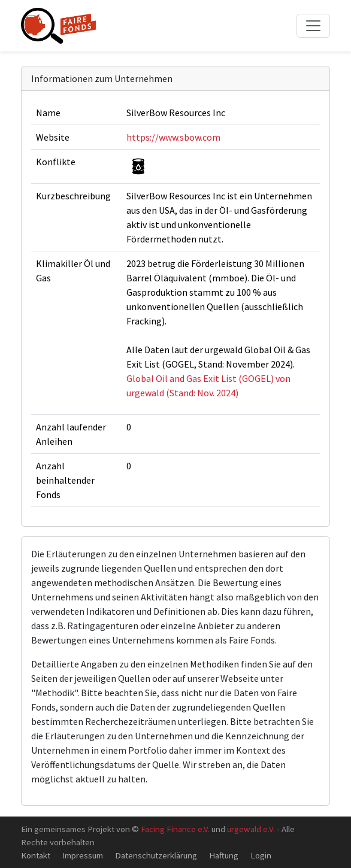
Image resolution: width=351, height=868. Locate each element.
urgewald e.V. (251, 829)
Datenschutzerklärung (156, 855)
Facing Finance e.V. (175, 829)
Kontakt (36, 855)
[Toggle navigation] (313, 26)
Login (261, 855)
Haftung (224, 855)
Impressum (83, 855)
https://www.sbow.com (173, 137)
